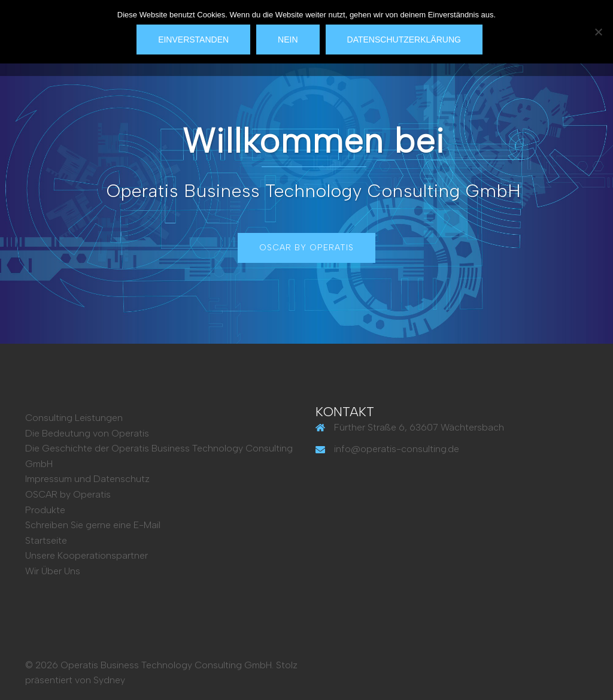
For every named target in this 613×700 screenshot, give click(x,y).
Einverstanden (193, 40)
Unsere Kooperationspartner (87, 555)
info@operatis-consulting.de (397, 449)
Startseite (46, 540)
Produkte (45, 510)
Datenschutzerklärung (404, 40)
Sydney (109, 680)
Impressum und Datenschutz (87, 479)
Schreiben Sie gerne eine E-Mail (93, 525)
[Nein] (598, 32)
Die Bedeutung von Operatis (87, 433)
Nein (288, 40)
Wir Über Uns (53, 571)
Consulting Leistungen (74, 418)
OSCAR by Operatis (306, 248)
